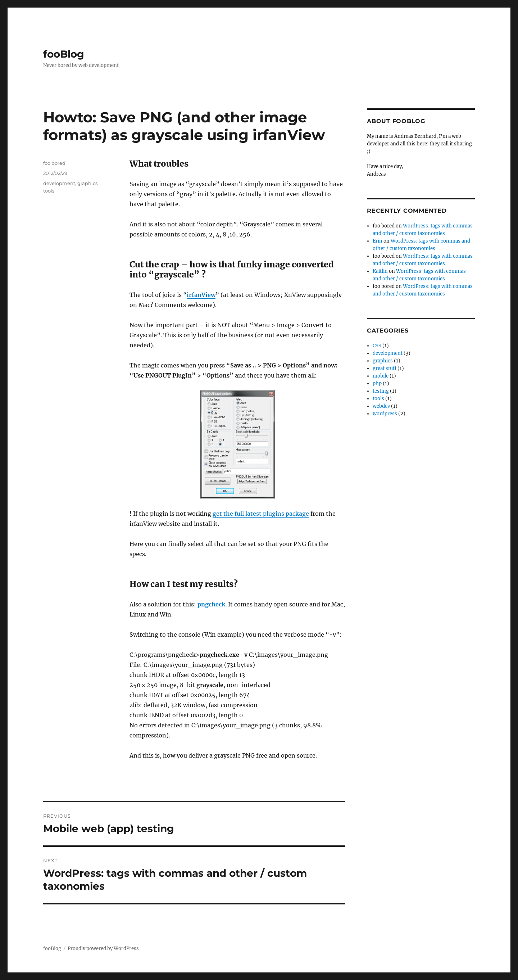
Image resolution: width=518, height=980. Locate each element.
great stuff (385, 368)
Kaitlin (380, 271)
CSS (377, 346)
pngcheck (211, 604)
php (377, 383)
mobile (381, 376)
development (59, 183)
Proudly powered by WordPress (103, 949)
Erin (378, 241)
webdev (381, 406)
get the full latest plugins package (261, 514)
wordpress (385, 414)
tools (49, 191)
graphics (87, 183)
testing (381, 391)
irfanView (201, 295)
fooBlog (64, 54)
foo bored (54, 163)
